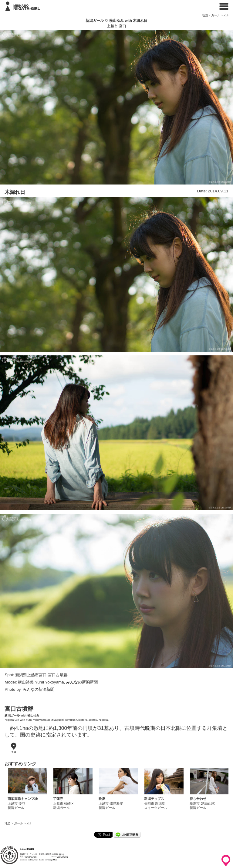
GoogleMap (52, 860)
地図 (205, 15)
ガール (216, 15)
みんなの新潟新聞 (82, 682)
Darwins (34, 860)
